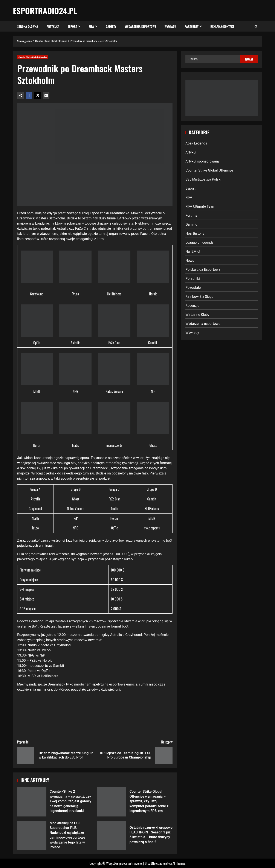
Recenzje (192, 306)
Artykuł (191, 152)
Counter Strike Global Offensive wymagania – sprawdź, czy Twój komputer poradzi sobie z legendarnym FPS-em (112, 802)
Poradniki (193, 279)
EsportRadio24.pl (45, 11)
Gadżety (111, 26)
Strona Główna (28, 26)
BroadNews (152, 863)
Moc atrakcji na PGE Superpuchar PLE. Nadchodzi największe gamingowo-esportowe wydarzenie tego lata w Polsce (32, 835)
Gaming (191, 224)
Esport (72, 26)
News (190, 261)
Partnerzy (192, 26)
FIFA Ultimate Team (200, 206)
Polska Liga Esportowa (203, 270)
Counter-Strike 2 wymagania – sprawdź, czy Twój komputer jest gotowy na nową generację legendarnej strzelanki (32, 802)
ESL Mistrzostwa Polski (203, 179)
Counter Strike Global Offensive (33, 57)
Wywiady (170, 26)
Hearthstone (195, 233)
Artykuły (53, 26)
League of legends (199, 242)
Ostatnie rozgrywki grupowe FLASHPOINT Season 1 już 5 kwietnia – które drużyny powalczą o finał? (112, 835)
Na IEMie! (193, 252)
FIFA (91, 26)
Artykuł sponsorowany (202, 161)
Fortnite (191, 215)
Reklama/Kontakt (222, 26)
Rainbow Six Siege (199, 297)
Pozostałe (193, 288)
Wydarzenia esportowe (140, 26)
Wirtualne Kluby (197, 315)
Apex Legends (196, 143)
